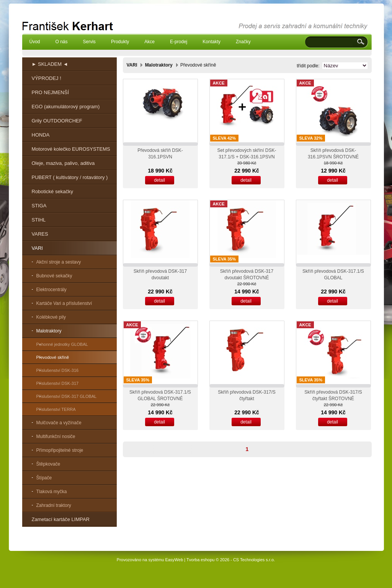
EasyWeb (174, 560)
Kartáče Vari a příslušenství (64, 303)
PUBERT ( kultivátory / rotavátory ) (70, 177)
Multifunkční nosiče (56, 437)
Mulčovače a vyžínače (59, 423)
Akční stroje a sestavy (59, 262)
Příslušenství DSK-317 (58, 383)
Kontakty (212, 42)
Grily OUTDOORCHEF (57, 121)
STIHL (39, 220)
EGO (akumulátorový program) (66, 107)
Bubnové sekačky (54, 276)
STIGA (39, 206)
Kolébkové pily (51, 317)
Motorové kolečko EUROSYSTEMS (71, 149)
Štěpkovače (48, 464)
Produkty (120, 42)
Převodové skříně (53, 357)
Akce (149, 42)
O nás (62, 42)
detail (159, 180)
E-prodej (179, 42)
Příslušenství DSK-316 (58, 370)
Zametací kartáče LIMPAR (61, 519)
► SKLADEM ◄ (50, 64)
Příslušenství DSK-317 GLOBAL (67, 396)
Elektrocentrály (51, 290)
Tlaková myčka (52, 492)
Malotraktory (49, 331)
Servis (89, 42)
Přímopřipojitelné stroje (60, 450)
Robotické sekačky (52, 191)
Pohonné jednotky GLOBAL (62, 344)
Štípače (44, 478)
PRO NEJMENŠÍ (51, 92)
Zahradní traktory (54, 505)
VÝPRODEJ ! (47, 78)
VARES (40, 234)
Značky (243, 42)
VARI (37, 248)
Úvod (35, 42)
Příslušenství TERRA (56, 409)
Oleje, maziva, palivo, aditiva (63, 163)
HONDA (41, 135)
